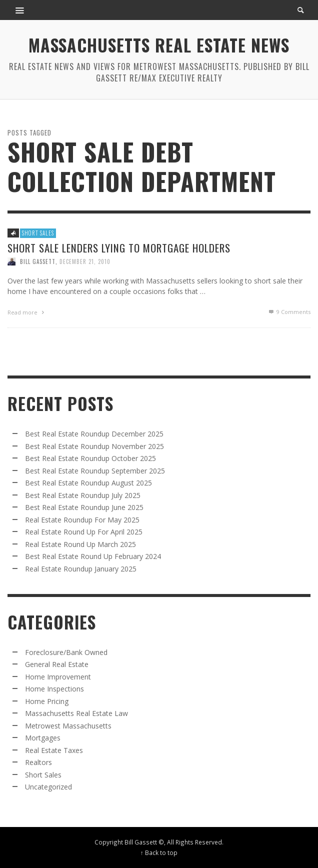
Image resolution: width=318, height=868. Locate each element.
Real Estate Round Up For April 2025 (84, 532)
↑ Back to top (159, 852)
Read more (27, 312)
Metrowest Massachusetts (68, 726)
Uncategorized (48, 787)
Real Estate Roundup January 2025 (81, 569)
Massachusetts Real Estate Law (76, 713)
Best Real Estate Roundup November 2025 (94, 446)
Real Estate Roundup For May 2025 (82, 520)
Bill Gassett (38, 261)
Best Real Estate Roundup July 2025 (83, 495)
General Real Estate (57, 664)
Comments (289, 312)
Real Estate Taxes (54, 750)
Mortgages (43, 738)
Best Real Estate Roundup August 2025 (88, 483)
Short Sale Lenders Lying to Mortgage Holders (119, 248)
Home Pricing (47, 701)
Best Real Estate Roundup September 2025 (95, 471)
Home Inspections (54, 689)
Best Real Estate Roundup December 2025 (94, 434)
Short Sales (38, 233)
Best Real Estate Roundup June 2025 (84, 507)
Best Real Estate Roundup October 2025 (90, 458)
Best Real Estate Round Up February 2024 (93, 556)
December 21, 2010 (85, 261)
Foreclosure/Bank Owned (66, 652)
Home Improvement (58, 677)
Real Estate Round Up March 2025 (80, 544)
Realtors (38, 762)
